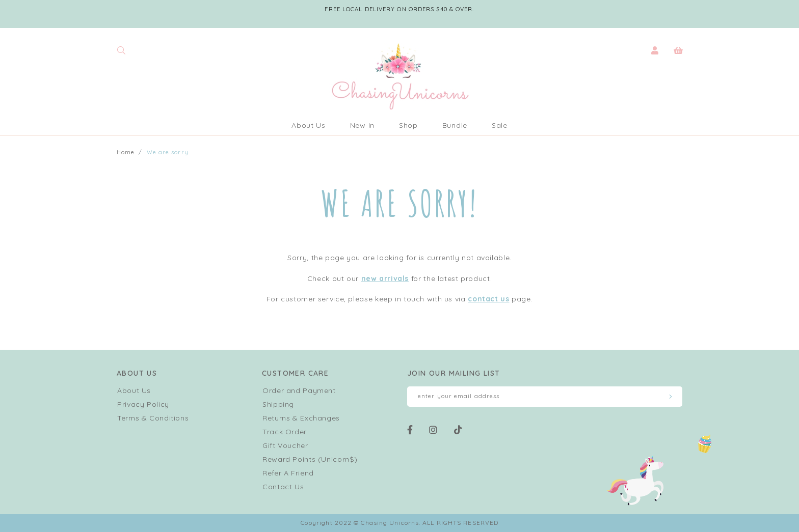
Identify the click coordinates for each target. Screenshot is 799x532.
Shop (408, 125)
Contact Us (283, 487)
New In (362, 125)
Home (126, 152)
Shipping (278, 404)
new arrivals (385, 278)
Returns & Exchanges (301, 418)
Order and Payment (299, 390)
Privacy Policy (143, 404)
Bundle (455, 125)
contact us (488, 299)
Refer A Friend (288, 473)
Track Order (285, 432)
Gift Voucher (285, 445)
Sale (500, 125)
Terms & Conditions (153, 418)
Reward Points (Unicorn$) (310, 459)
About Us (309, 125)
